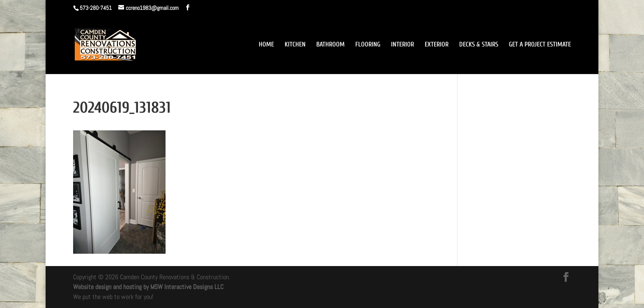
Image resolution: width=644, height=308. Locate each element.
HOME (266, 45)
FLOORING (368, 45)
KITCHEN (295, 45)
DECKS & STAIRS (479, 45)
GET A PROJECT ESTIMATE (540, 45)
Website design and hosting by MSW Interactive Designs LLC (148, 287)
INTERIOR (402, 45)
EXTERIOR (437, 45)
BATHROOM (330, 45)
